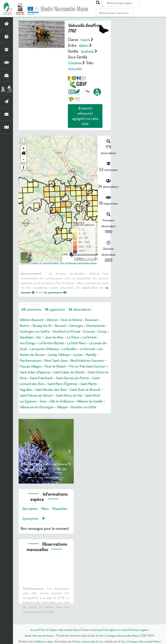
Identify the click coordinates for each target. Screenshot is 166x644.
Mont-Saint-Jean (33, 367)
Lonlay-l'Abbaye (32, 361)
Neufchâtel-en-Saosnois (67, 367)
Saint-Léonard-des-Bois (52, 390)
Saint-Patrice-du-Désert (67, 401)
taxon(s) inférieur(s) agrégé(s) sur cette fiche (85, 116)
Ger (82, 337)
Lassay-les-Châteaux (92, 349)
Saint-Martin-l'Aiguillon (37, 396)
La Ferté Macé (30, 349)
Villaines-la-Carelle (52, 413)
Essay (54, 337)
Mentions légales (142, 630)
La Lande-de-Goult (58, 349)
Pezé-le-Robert (47, 372)
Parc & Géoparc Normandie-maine (78, 263)
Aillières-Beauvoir (33, 320)
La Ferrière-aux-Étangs (57, 343)
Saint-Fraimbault (59, 384)
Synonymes (52, 531)
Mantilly (67, 361)
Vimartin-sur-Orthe (52, 419)
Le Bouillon (30, 355)
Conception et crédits (117, 630)
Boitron (25, 326)
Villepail (28, 419)
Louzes (53, 361)
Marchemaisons (88, 361)
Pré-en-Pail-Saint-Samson (82, 372)
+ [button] (24, 148)
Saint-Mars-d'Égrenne (90, 390)
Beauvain (99, 320)
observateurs (86, 310)
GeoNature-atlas (42, 641)
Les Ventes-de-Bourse (80, 355)
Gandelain (69, 337)
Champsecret (30, 332)
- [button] (24, 160)
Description (31, 521)
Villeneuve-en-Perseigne (89, 413)
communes (33, 310)
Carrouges (83, 326)
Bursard (65, 326)
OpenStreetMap (50, 263)
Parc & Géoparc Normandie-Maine (58, 630)
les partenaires (59, 292)
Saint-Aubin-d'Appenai (37, 378)
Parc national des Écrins (89, 641)
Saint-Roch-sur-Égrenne (51, 407)
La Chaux (29, 343)
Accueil (31, 630)
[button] (24, 154)
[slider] (72, 254)
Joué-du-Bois (99, 337)
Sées (77, 407)
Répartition (31, 531)
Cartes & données (92, 630)
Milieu (48, 521)
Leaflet (34, 263)
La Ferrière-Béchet (92, 343)
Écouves (40, 337)
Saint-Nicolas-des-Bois (74, 396)
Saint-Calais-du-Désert (74, 378)
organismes (58, 310)
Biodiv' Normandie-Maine (71, 9)
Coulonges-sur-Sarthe (61, 332)
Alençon (56, 320)
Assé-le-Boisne (77, 320)
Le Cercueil (51, 355)
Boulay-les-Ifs (45, 326)
